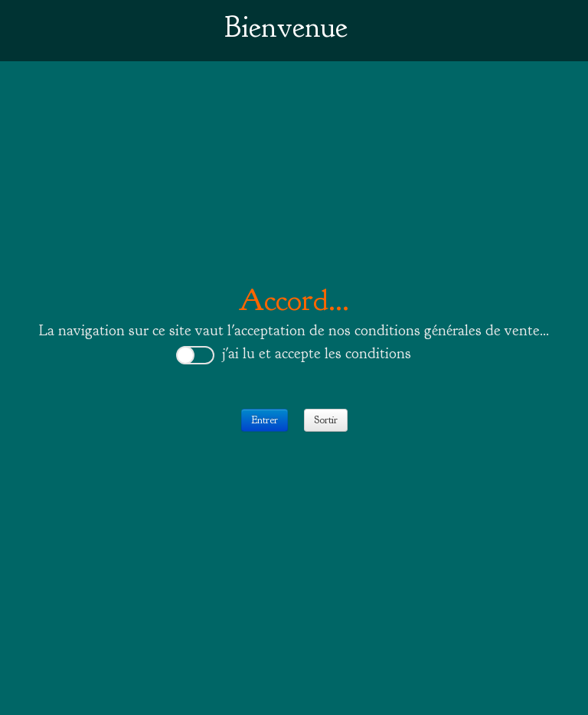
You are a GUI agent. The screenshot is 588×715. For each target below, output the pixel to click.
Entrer (265, 420)
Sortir (326, 420)
